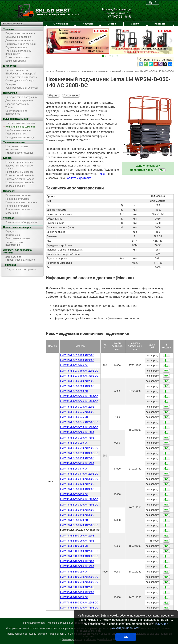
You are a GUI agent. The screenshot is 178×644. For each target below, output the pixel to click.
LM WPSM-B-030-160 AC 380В (77, 360)
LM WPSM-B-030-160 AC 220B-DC (79, 371)
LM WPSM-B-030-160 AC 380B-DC (79, 376)
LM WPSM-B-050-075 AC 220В (77, 407)
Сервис (135, 24)
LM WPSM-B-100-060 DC (74, 546)
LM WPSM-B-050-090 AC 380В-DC (79, 453)
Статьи (112, 24)
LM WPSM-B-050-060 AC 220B (77, 381)
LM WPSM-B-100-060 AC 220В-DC (79, 551)
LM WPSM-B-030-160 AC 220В (77, 355)
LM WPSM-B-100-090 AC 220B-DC (79, 577)
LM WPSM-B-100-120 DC (74, 597)
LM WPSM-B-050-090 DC (74, 443)
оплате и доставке (79, 178)
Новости (88, 24)
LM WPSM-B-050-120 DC (74, 494)
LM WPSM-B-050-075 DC (74, 417)
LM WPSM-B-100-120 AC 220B (77, 587)
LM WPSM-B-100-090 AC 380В (77, 567)
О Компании (61, 24)
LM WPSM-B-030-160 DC (74, 366)
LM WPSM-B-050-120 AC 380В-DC (79, 505)
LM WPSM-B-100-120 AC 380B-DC (79, 608)
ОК (126, 637)
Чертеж (53, 96)
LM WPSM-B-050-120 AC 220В (77, 484)
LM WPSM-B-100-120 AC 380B (77, 592)
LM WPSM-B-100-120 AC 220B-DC (79, 603)
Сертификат (71, 96)
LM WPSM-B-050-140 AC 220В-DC (79, 525)
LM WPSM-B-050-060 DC (74, 391)
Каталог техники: (13, 24)
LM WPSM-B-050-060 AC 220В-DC (79, 397)
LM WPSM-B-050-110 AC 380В (77, 464)
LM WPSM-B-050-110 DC (74, 469)
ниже (101, 174)
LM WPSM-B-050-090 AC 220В (77, 433)
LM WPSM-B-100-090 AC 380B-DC (79, 582)
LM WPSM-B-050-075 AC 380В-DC (79, 428)
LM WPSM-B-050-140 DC (74, 520)
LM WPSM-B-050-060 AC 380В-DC (79, 402)
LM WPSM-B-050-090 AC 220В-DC (79, 448)
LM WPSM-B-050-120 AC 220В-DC (79, 500)
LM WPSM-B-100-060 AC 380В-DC (79, 556)
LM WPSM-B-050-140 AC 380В (77, 515)
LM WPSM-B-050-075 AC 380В (77, 412)
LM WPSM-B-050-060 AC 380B (77, 386)
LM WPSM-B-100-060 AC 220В (77, 536)
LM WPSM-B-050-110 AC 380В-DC (79, 479)
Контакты (160, 24)
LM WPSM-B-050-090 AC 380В (77, 438)
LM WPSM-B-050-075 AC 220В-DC (79, 422)
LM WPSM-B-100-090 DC (74, 572)
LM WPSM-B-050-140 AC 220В (77, 510)
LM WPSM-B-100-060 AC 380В (77, 541)
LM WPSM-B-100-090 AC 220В (77, 561)
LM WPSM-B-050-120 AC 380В (77, 489)
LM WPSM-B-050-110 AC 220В (77, 458)
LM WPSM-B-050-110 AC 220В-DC (79, 474)
